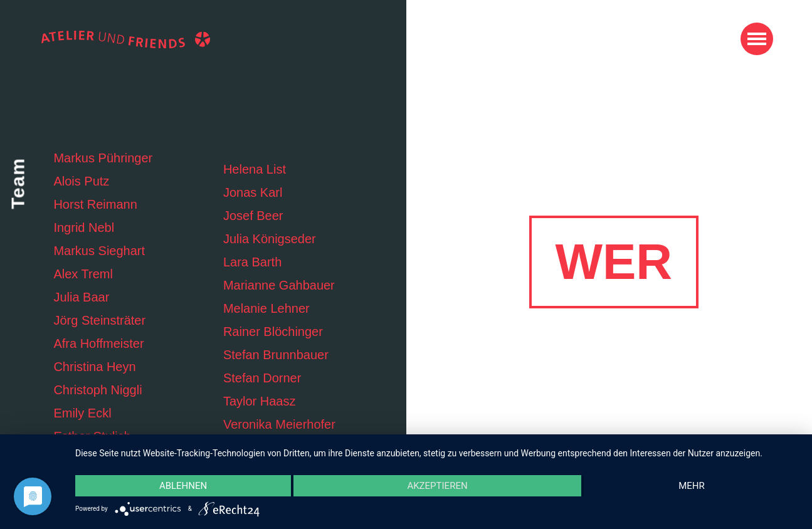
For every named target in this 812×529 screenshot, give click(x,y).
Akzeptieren (437, 486)
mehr (692, 486)
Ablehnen (183, 486)
